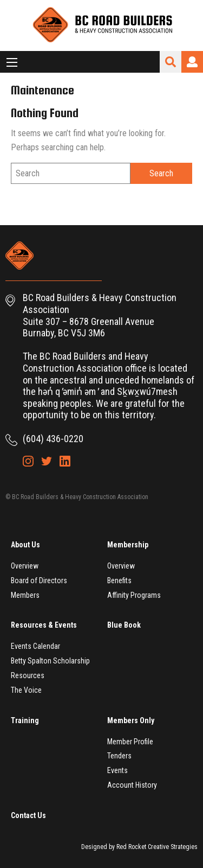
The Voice (26, 690)
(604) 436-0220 (53, 439)
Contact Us (28, 815)
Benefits (119, 580)
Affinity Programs (134, 595)
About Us (25, 545)
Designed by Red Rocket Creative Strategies (139, 847)
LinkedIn (65, 461)
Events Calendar (35, 646)
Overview (25, 566)
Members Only (131, 720)
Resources (28, 675)
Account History (132, 785)
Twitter (47, 461)
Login (192, 62)
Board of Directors (39, 580)
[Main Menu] (12, 62)
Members (25, 595)
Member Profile (130, 742)
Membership (128, 545)
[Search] (71, 173)
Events (117, 770)
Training (25, 720)
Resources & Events (44, 625)
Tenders (119, 756)
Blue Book (124, 625)
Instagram (28, 461)
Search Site (171, 62)
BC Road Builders (102, 25)
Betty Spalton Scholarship (50, 661)
